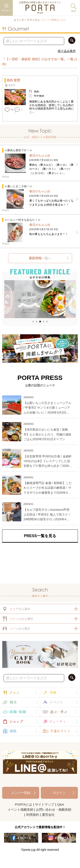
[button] (7, 300)
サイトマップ (45, 804)
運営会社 (48, 815)
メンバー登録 (21, 793)
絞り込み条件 (67, 51)
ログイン (59, 793)
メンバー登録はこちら (54, 20)
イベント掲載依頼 (20, 810)
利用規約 (33, 815)
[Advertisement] (40, 562)
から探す (16, 609)
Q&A (61, 804)
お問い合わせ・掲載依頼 (54, 810)
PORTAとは (23, 804)
